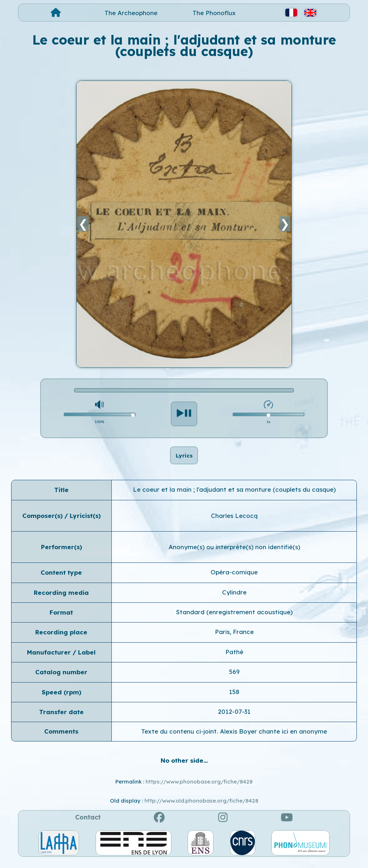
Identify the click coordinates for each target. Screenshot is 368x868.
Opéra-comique (234, 580)
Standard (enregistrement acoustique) (234, 619)
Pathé (234, 659)
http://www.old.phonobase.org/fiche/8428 (201, 808)
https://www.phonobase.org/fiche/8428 (199, 789)
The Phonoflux (214, 13)
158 (234, 699)
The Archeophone (131, 13)
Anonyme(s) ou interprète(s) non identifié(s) (234, 554)
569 (234, 679)
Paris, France (234, 639)
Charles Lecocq (234, 523)
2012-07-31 (234, 719)
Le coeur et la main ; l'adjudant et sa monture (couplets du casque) (234, 497)
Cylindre (234, 600)
